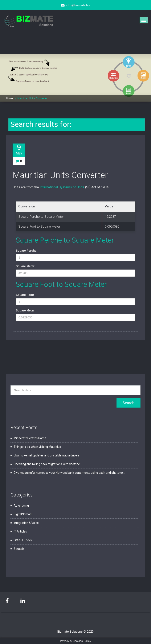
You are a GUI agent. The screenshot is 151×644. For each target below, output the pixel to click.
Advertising (21, 506)
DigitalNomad (23, 514)
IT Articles (20, 531)
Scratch (19, 549)
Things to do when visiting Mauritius (37, 447)
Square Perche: (27, 251)
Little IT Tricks (23, 540)
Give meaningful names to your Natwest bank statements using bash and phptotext (69, 473)
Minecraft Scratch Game (30, 438)
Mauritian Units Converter (32, 98)
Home (10, 98)
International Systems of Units (62, 187)
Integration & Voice (26, 523)
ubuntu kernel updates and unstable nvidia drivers (47, 455)
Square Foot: (25, 295)
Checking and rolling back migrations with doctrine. (47, 464)
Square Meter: (26, 266)
